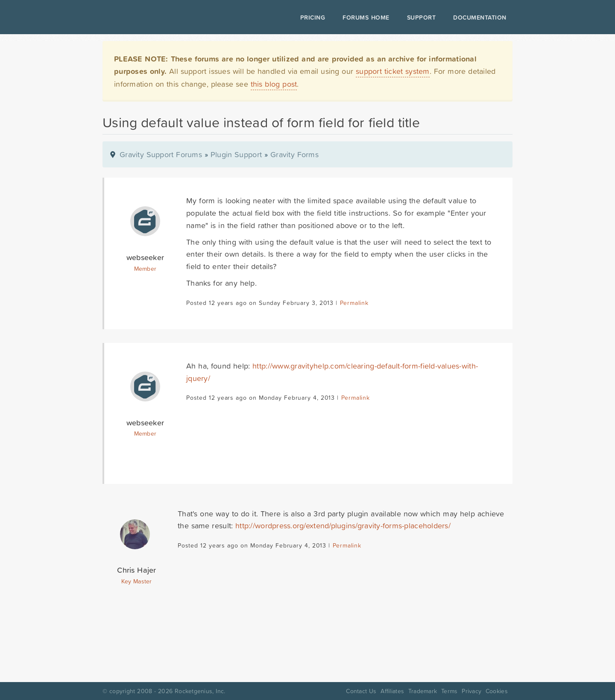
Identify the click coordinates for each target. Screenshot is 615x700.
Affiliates (392, 691)
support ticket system (393, 71)
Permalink (354, 303)
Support (422, 18)
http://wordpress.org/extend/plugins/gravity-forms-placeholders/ (343, 526)
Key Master (136, 581)
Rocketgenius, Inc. (200, 691)
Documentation (480, 18)
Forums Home (366, 18)
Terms (449, 691)
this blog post (274, 84)
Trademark (423, 691)
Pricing (313, 18)
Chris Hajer (136, 570)
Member (145, 269)
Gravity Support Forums (161, 154)
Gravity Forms (294, 154)
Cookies (497, 691)
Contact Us (361, 691)
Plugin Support (236, 154)
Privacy (471, 691)
